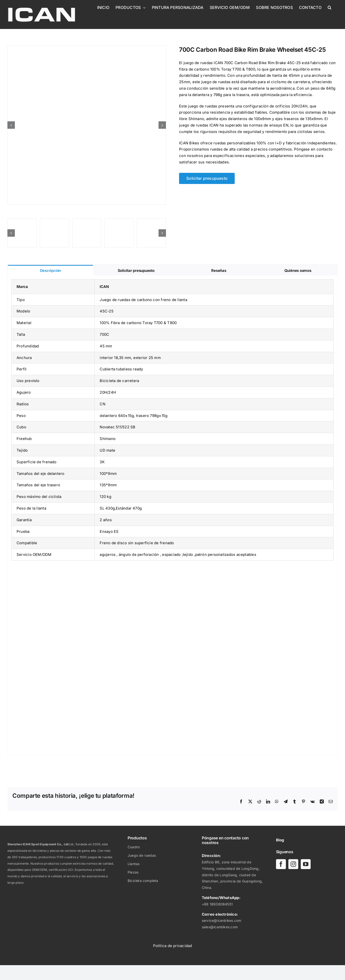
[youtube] (306, 864)
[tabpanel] (172, 515)
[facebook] (281, 864)
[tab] (50, 270)
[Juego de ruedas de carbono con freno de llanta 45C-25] (87, 125)
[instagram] (293, 864)
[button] (330, 7)
